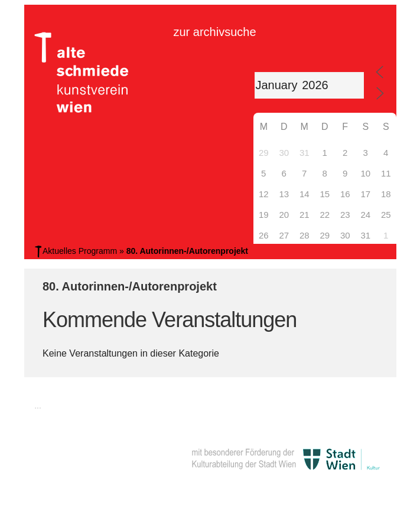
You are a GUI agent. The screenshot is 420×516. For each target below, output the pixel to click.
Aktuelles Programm (80, 251)
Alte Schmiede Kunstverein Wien (77, 73)
